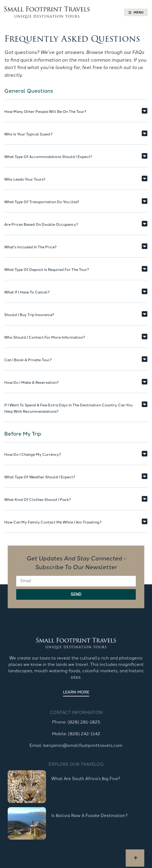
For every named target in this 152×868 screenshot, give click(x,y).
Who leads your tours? (25, 179)
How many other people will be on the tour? (45, 111)
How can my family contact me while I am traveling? (53, 522)
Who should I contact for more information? (45, 337)
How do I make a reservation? (31, 382)
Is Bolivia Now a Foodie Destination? (89, 815)
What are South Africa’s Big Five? (86, 778)
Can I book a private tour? (28, 360)
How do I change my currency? (33, 454)
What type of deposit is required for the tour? (47, 269)
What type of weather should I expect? (40, 477)
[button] (76, 115)
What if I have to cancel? (27, 292)
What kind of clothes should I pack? (38, 499)
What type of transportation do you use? (42, 202)
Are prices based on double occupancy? (41, 224)
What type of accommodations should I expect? (48, 156)
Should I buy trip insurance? (29, 314)
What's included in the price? (30, 247)
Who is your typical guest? (28, 134)
